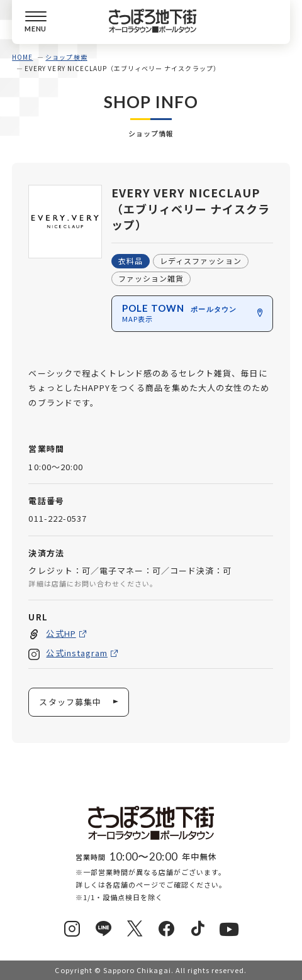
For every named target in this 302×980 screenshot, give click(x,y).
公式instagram (77, 653)
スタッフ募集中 (70, 702)
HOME (22, 57)
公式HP (61, 633)
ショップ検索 (66, 57)
